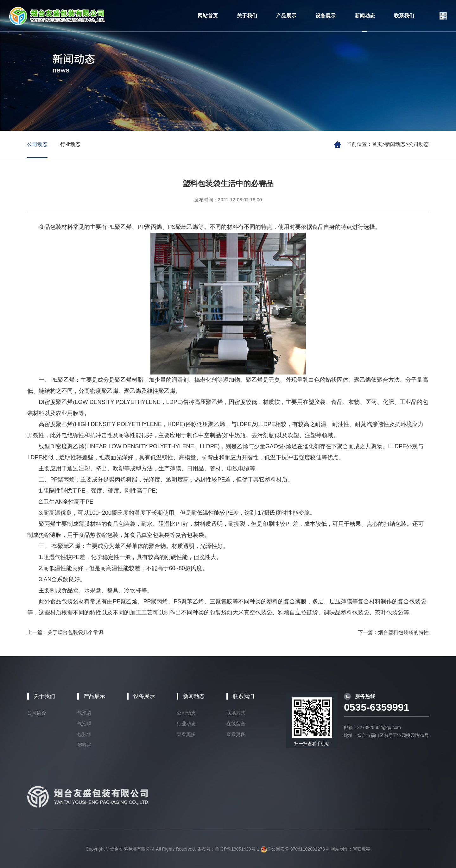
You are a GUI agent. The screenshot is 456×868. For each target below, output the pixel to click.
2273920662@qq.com (379, 727)
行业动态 (70, 144)
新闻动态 (365, 16)
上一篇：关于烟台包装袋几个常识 (65, 632)
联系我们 (404, 16)
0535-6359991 (377, 707)
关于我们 (247, 16)
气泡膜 (84, 723)
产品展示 (286, 16)
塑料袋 (84, 745)
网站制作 (339, 849)
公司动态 (419, 144)
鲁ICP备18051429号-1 (237, 849)
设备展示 (326, 16)
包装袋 (84, 734)
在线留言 (236, 723)
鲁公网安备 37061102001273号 (295, 849)
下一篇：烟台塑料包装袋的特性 (393, 632)
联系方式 (236, 713)
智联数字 (362, 849)
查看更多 (186, 734)
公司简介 (37, 713)
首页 (377, 144)
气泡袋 (84, 713)
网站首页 (208, 16)
